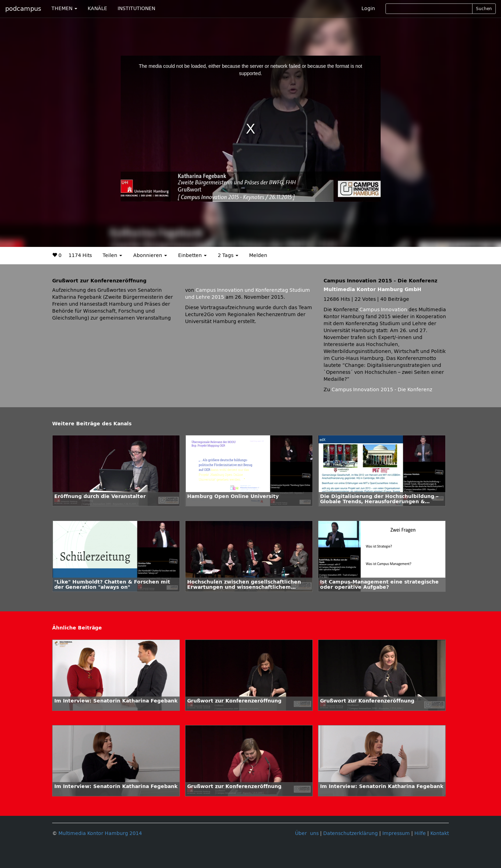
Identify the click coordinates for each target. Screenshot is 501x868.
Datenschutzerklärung (351, 833)
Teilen (112, 255)
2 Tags (228, 255)
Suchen (484, 9)
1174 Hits (80, 255)
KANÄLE (97, 9)
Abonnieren (150, 255)
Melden (258, 255)
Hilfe (420, 833)
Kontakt (440, 833)
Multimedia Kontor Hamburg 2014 (100, 833)
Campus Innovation (383, 310)
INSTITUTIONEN (136, 9)
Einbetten (192, 255)
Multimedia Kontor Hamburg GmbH (372, 290)
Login (368, 9)
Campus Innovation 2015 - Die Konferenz (382, 390)
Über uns (307, 833)
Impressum (396, 833)
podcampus (23, 9)
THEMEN (64, 9)
